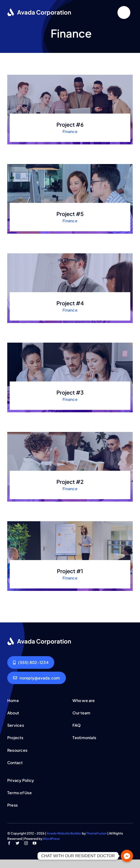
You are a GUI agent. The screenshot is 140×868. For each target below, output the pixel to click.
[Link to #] (124, 12)
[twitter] (18, 843)
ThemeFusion (97, 833)
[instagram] (26, 843)
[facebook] (9, 843)
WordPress (51, 839)
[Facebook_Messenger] (127, 856)
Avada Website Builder (64, 833)
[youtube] (35, 843)
